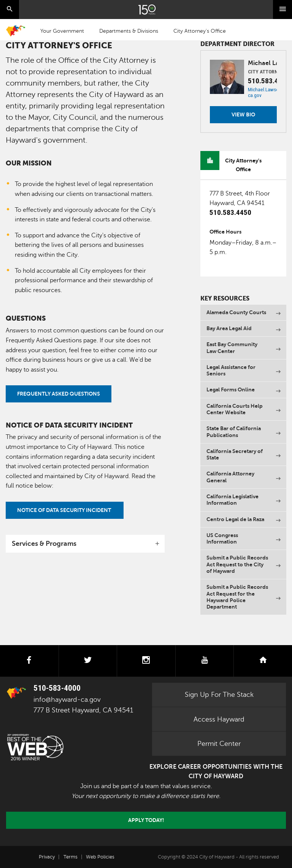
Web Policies (100, 857)
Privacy (47, 857)
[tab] (85, 544)
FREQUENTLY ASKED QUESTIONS (59, 394)
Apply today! (146, 820)
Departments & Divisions (129, 31)
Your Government (62, 31)
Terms (71, 857)
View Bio (243, 114)
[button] (85, 544)
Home (16, 31)
